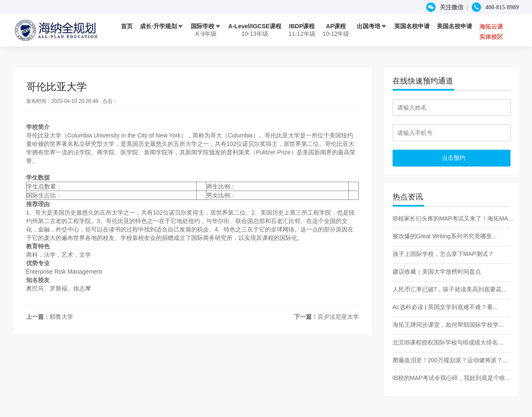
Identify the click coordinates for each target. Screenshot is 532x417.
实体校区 (491, 37)
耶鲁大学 (61, 317)
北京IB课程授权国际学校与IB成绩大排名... (448, 342)
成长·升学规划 (162, 26)
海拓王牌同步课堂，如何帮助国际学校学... (448, 325)
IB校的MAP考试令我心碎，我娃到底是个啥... (451, 378)
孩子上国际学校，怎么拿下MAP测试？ (443, 254)
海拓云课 (491, 27)
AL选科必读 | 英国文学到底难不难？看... (445, 307)
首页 (127, 26)
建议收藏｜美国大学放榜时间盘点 (437, 272)
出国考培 (372, 26)
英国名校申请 (412, 26)
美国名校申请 (454, 26)
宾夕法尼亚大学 (338, 317)
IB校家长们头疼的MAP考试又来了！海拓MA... (453, 218)
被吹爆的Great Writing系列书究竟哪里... (445, 236)
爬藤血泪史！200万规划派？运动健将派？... (450, 360)
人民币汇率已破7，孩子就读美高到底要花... (450, 289)
